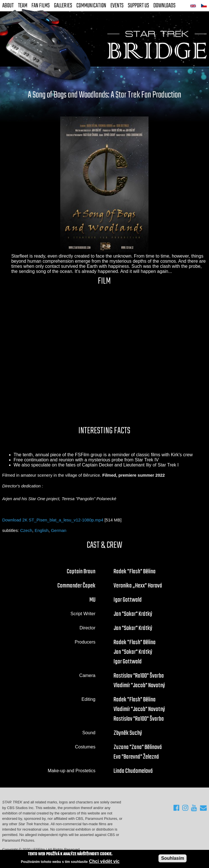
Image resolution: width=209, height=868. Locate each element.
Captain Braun (81, 572)
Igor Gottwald (128, 600)
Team (23, 6)
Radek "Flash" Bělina (135, 572)
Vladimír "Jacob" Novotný (139, 686)
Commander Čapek (76, 586)
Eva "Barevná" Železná (136, 757)
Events (117, 6)
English (42, 530)
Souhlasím (173, 858)
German (58, 530)
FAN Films (41, 6)
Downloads (164, 6)
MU (92, 600)
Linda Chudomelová (133, 771)
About (8, 6)
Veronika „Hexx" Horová (138, 586)
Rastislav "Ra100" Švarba (139, 676)
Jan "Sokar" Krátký (133, 614)
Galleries (63, 6)
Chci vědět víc (104, 861)
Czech (26, 530)
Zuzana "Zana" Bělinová (138, 747)
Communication (91, 6)
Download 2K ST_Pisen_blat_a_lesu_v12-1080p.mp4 (53, 520)
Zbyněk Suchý (128, 733)
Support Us (138, 6)
